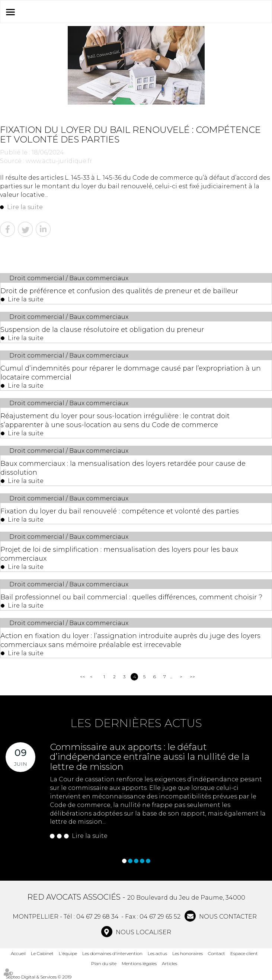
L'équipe (68, 953)
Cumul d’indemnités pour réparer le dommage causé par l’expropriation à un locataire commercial (131, 373)
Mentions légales (139, 963)
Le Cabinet (42, 953)
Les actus (157, 953)
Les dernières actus (136, 723)
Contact (217, 953)
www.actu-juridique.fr (59, 161)
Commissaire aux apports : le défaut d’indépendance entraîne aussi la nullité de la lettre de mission (150, 757)
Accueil (18, 953)
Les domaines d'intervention (112, 953)
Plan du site (104, 963)
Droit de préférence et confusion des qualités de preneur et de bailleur (119, 291)
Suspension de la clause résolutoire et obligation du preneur (102, 330)
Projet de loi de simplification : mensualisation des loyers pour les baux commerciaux (119, 554)
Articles (169, 963)
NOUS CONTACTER (227, 917)
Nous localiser (143, 932)
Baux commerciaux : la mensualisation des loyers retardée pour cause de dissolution (123, 468)
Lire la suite (25, 207)
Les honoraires (188, 953)
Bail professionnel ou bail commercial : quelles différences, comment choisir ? (131, 597)
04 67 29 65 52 (160, 917)
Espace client (244, 953)
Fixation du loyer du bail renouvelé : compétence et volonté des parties (120, 511)
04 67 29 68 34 (97, 917)
